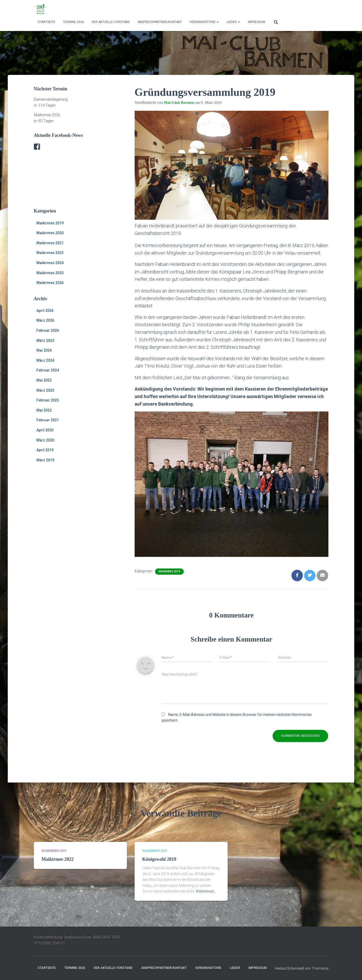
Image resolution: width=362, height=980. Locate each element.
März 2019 (45, 460)
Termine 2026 (74, 22)
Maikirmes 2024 (50, 263)
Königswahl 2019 (159, 859)
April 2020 (45, 430)
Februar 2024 (48, 370)
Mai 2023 (44, 380)
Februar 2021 (48, 420)
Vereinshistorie (204, 22)
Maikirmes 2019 (50, 223)
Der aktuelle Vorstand (111, 22)
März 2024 (45, 360)
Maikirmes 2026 (50, 283)
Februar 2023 (48, 400)
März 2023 (45, 390)
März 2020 (45, 440)
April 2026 (45, 311)
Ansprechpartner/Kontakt (160, 22)
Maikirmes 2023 (50, 253)
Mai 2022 (44, 410)
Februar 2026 (48, 330)
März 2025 (45, 341)
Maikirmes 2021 (50, 243)
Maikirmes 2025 (50, 273)
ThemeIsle (320, 968)
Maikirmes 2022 (58, 859)
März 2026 (45, 320)
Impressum (256, 22)
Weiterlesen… (206, 891)
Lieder (233, 22)
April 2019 (45, 450)
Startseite (47, 22)
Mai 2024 (44, 350)
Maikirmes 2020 (50, 233)
